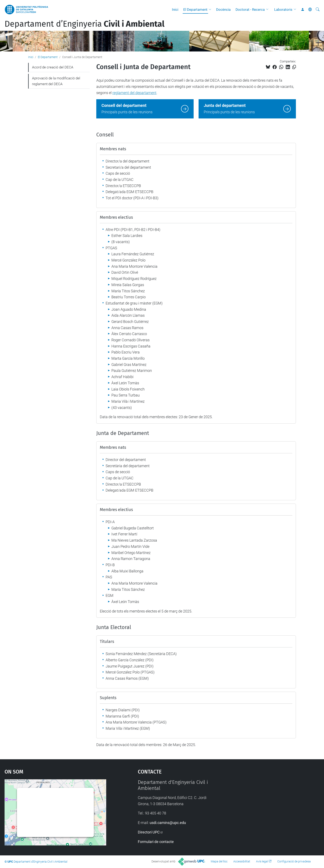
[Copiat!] (294, 67)
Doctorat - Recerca (250, 10)
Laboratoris (283, 10)
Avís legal (262, 861)
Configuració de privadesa (294, 861)
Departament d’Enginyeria (85, 24)
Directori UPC (149, 832)
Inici (175, 10)
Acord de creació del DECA (53, 67)
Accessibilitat (242, 861)
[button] (211, 10)
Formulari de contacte (156, 842)
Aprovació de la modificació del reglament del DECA (56, 81)
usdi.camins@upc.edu (168, 823)
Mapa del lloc (219, 861)
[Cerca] (318, 10)
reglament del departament (134, 93)
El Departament (195, 10)
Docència (223, 10)
